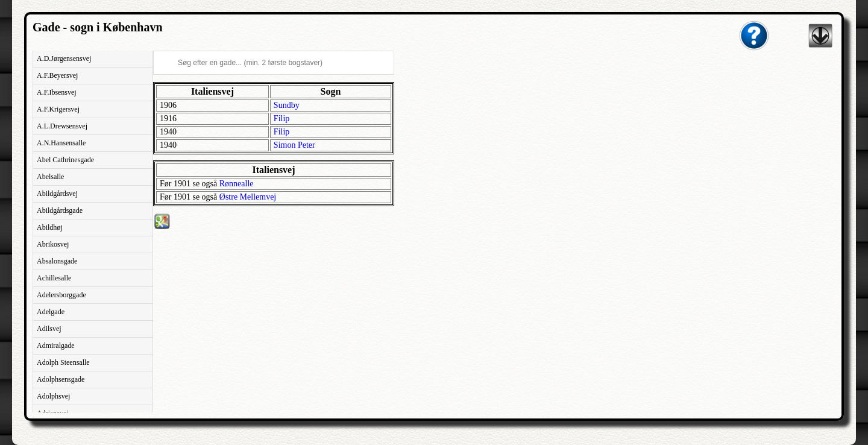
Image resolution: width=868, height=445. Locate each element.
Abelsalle (50, 177)
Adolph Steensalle (63, 362)
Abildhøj (50, 227)
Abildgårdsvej (57, 194)
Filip (281, 118)
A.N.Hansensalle (61, 143)
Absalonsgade (57, 261)
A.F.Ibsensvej (57, 92)
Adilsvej (49, 329)
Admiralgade (56, 346)
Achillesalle (54, 278)
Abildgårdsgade (60, 210)
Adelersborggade (61, 295)
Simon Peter (294, 145)
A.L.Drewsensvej (62, 126)
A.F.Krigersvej (58, 109)
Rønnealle (237, 184)
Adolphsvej (53, 396)
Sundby (287, 105)
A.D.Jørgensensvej (64, 58)
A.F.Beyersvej (57, 75)
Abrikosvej (53, 244)
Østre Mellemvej (248, 197)
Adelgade (51, 312)
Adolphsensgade (61, 379)
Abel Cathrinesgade (65, 160)
